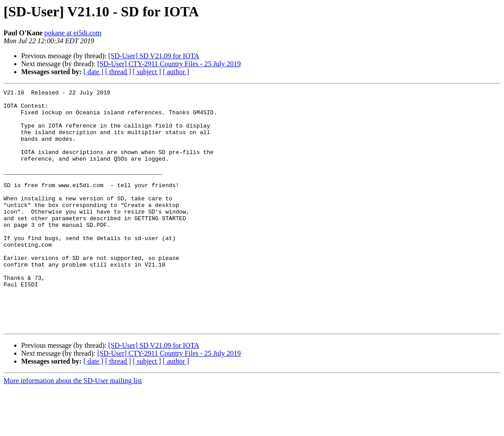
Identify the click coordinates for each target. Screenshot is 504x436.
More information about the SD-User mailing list (73, 428)
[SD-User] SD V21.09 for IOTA (154, 56)
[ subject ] (147, 72)
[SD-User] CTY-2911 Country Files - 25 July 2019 (169, 64)
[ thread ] (118, 72)
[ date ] (93, 72)
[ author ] (176, 72)
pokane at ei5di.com (73, 33)
